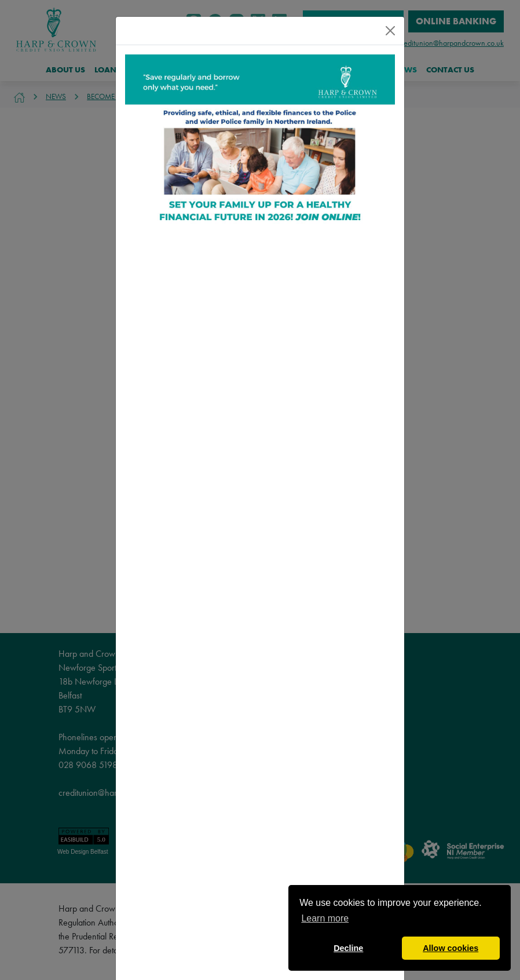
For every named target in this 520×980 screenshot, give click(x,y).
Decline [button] (348, 948)
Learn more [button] (325, 918)
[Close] (390, 31)
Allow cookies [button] (451, 948)
